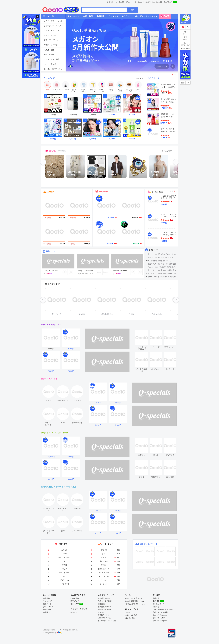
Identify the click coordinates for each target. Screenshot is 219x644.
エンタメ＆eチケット (149, 544)
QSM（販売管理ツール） (135, 598)
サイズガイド (185, 48)
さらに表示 (139, 78)
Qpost (140, 2)
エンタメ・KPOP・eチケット (55, 69)
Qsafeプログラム (104, 618)
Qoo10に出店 (157, 2)
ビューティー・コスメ (52, 26)
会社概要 (156, 598)
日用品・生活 (49, 50)
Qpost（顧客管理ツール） (135, 601)
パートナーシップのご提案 (163, 610)
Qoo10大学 (168, 2)
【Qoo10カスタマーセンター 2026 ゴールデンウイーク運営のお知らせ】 (163, 257)
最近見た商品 (130, 618)
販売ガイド (75, 601)
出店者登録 (75, 598)
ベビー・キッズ (50, 64)
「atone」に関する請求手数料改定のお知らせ (163, 267)
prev (43, 162)
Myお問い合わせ (104, 598)
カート (131, 2)
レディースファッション (53, 21)
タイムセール (153, 78)
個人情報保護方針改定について (159, 261)
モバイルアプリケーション (135, 604)
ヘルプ (147, 2)
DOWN (188, 83)
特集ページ (51, 251)
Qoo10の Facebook (160, 615)
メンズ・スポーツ (51, 35)
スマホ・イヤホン (51, 45)
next (176, 162)
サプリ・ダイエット (52, 31)
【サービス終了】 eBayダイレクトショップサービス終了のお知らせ (163, 254)
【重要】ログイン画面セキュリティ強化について (163, 277)
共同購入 (51, 192)
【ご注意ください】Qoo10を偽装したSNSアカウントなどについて (163, 273)
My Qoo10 (120, 2)
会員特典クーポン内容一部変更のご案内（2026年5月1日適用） (163, 264)
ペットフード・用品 (52, 59)
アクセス (101, 612)
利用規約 (101, 604)
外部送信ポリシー (105, 610)
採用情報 (156, 601)
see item (144, 332)
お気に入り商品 (131, 615)
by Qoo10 (62, 151)
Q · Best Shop (157, 192)
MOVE (51, 151)
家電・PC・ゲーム (51, 40)
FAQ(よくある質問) (105, 601)
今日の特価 (104, 192)
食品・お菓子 (49, 55)
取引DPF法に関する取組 (107, 621)
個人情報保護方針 (105, 607)
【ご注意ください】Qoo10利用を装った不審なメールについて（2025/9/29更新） (163, 270)
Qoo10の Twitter (159, 618)
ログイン (110, 2)
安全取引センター (105, 615)
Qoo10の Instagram (160, 621)
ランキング (49, 78)
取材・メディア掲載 (160, 612)
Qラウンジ (74, 612)
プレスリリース (159, 604)
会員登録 (47, 598)
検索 (132, 10)
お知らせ (153, 250)
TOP (183, 83)
